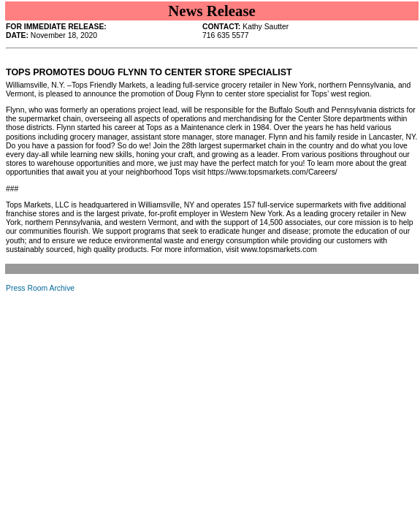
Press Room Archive (40, 288)
